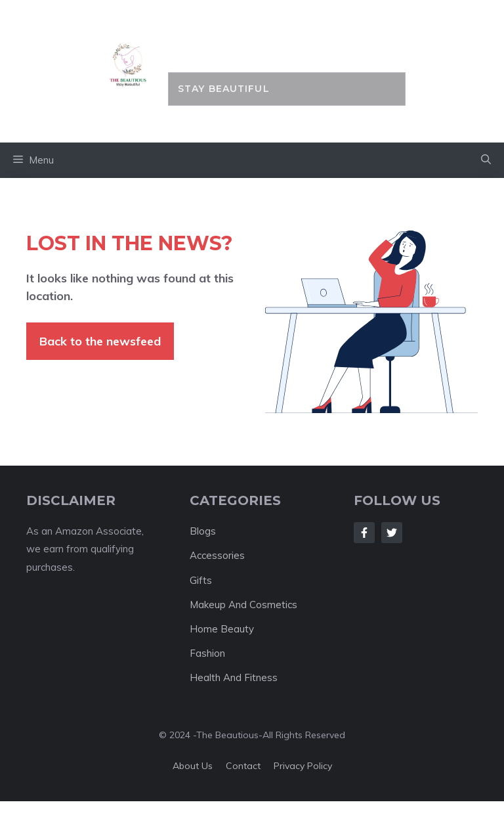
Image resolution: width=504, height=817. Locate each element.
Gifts (201, 580)
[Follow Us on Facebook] (364, 533)
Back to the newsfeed (100, 341)
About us (193, 766)
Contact (243, 766)
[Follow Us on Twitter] (392, 533)
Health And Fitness (234, 677)
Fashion (207, 653)
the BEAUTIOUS (287, 43)
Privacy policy (303, 766)
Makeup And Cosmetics (243, 605)
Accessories (217, 555)
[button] (486, 160)
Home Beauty (222, 629)
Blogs (203, 531)
